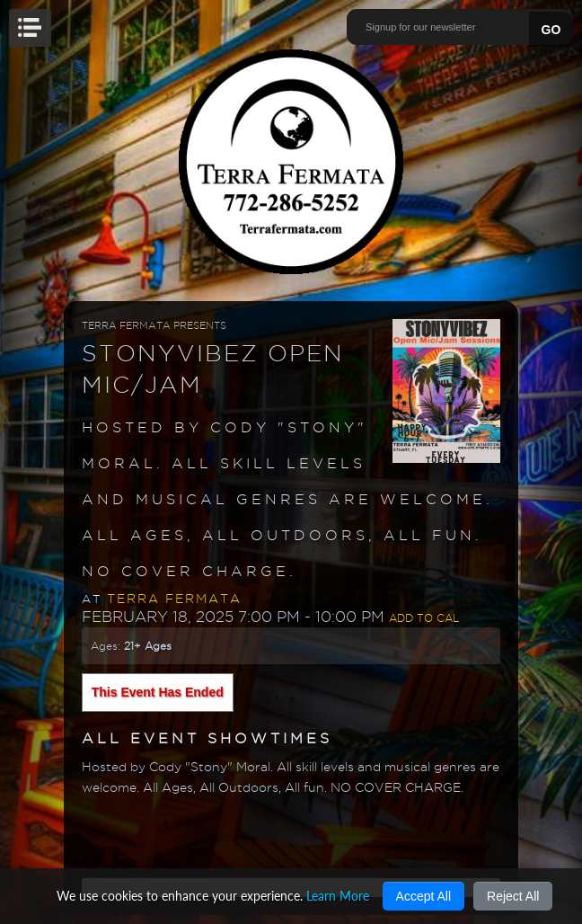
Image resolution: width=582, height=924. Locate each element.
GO (551, 30)
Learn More (338, 896)
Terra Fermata (174, 599)
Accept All (423, 896)
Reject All (513, 896)
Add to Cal (424, 618)
